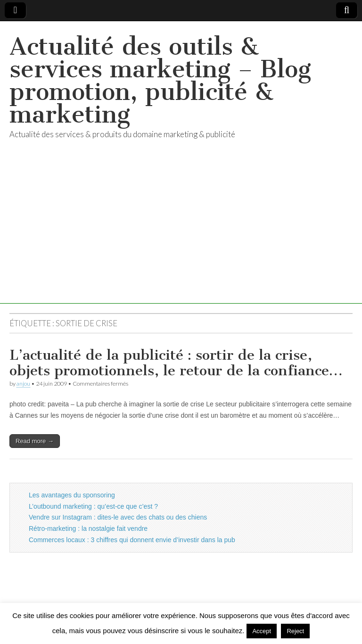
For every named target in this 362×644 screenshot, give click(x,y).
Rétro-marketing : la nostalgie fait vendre (88, 528)
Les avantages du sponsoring (72, 495)
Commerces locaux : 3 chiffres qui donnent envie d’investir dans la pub (132, 540)
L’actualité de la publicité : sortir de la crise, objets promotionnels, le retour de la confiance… (176, 363)
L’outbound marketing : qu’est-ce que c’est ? (93, 506)
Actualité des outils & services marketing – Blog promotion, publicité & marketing (160, 80)
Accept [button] (262, 631)
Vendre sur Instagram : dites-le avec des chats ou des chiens (118, 517)
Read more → (35, 441)
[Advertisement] (181, 238)
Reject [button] (295, 631)
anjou (23, 384)
